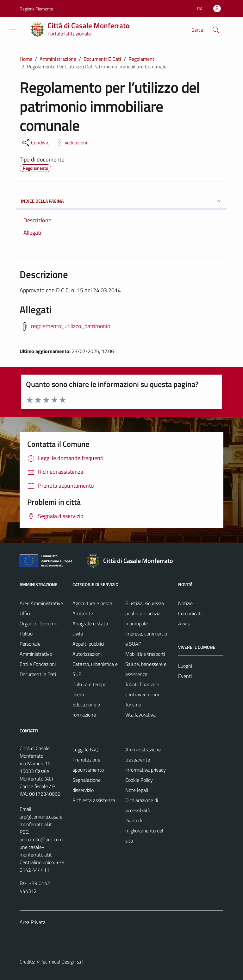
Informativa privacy (146, 770)
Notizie (185, 603)
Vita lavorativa (140, 715)
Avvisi (184, 623)
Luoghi (185, 666)
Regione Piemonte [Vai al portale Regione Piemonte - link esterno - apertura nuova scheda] (36, 9)
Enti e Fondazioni (38, 664)
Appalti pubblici (88, 644)
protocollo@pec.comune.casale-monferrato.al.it (41, 847)
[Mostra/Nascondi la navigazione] (13, 29)
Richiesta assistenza (94, 800)
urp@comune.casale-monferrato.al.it (42, 820)
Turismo (133, 705)
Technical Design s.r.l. (63, 962)
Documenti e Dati (38, 674)
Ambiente (83, 613)
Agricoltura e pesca (92, 603)
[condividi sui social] (36, 142)
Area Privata (33, 922)
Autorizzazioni (87, 654)
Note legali (137, 790)
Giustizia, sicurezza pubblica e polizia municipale (145, 613)
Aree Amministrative (41, 603)
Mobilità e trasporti (145, 654)
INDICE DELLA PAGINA (121, 201)
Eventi (185, 676)
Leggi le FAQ (86, 749)
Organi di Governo (38, 623)
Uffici (25, 613)
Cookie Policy (139, 780)
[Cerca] (216, 30)
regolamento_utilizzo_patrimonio (71, 326)
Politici (26, 634)
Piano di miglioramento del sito (144, 831)
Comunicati (190, 613)
